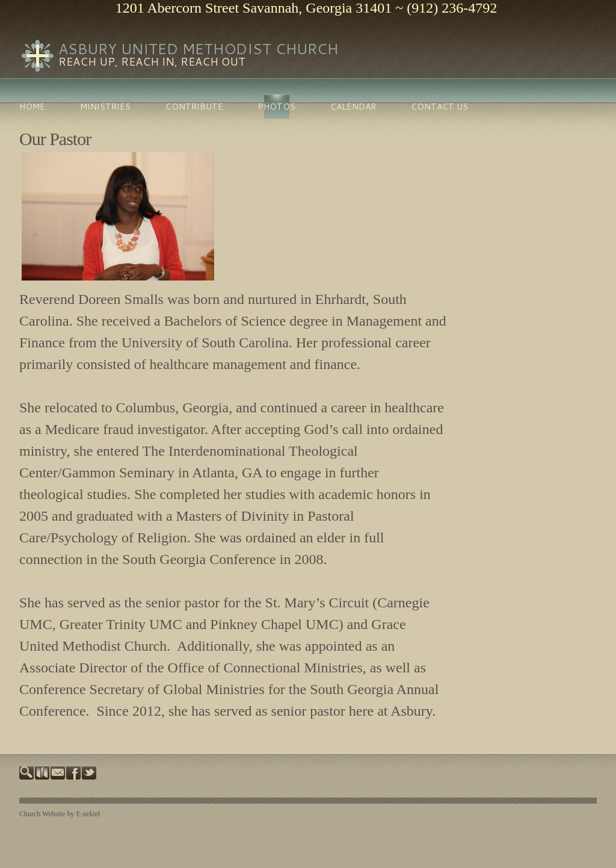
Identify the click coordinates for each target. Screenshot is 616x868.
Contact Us (439, 107)
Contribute (194, 107)
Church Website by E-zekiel (60, 814)
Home (32, 107)
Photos (277, 107)
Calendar (353, 107)
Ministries (105, 107)
